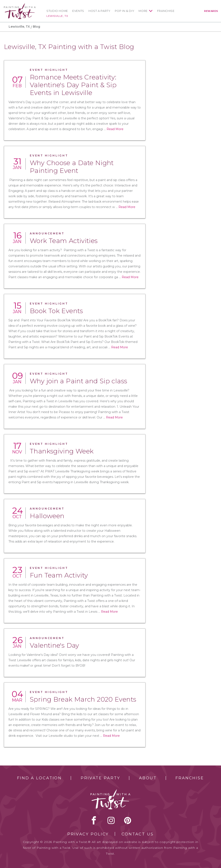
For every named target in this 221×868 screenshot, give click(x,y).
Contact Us (138, 834)
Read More (115, 129)
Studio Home (57, 11)
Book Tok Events (56, 311)
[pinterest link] (128, 820)
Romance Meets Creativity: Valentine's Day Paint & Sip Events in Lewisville (73, 85)
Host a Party (99, 11)
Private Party (100, 778)
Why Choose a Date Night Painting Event (72, 167)
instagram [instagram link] (111, 820)
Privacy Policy (88, 834)
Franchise (166, 11)
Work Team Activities (64, 241)
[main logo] (20, 5)
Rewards (211, 11)
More (143, 11)
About (148, 778)
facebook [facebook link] (94, 820)
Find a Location (39, 778)
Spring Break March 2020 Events (83, 699)
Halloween (47, 516)
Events (78, 11)
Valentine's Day (54, 645)
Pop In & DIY (125, 11)
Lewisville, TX (57, 16)
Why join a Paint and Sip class (78, 381)
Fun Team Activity (59, 575)
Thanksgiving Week (62, 451)
